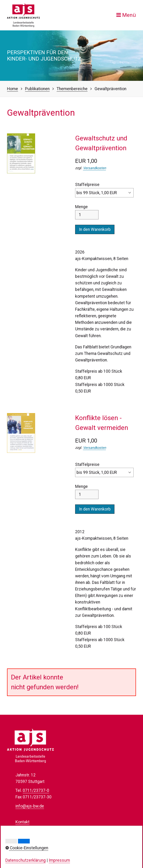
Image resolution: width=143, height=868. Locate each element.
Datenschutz (27, 835)
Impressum (26, 829)
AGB (19, 848)
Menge (87, 212)
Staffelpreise (104, 190)
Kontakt (22, 822)
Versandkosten (95, 168)
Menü (129, 15)
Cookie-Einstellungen (35, 842)
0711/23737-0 (36, 790)
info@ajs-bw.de (30, 806)
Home (13, 89)
